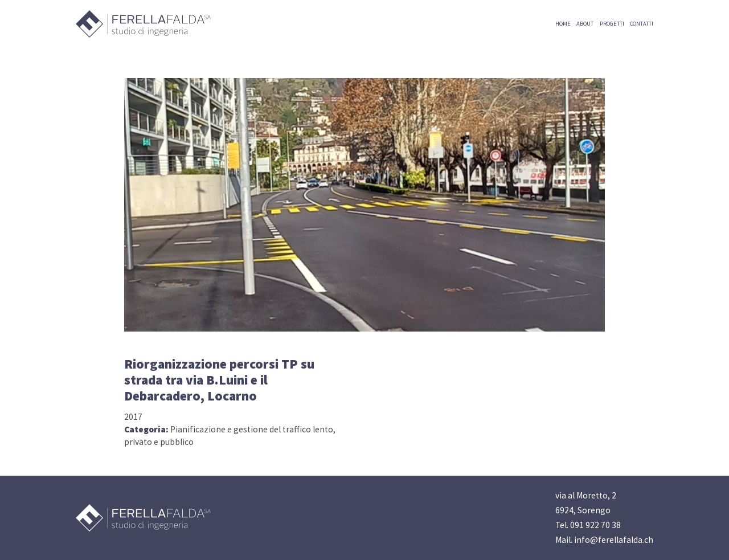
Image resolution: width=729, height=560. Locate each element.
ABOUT (585, 24)
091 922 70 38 (595, 525)
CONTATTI (642, 24)
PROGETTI (612, 24)
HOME (563, 24)
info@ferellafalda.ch (614, 540)
